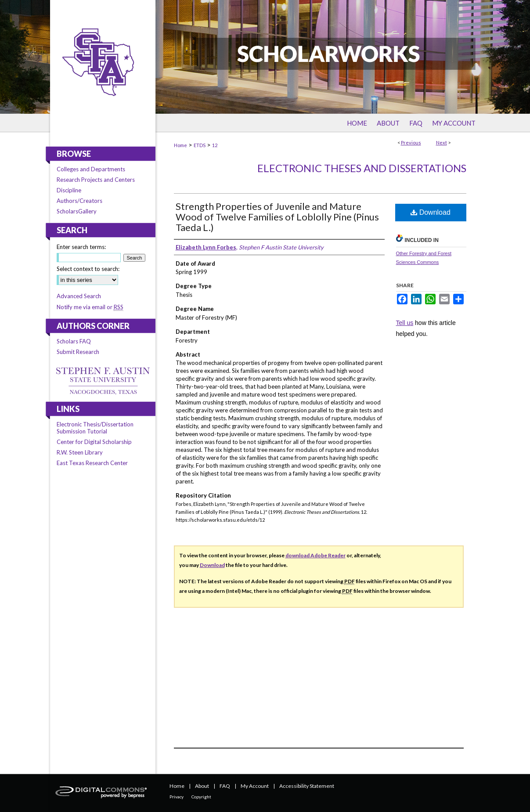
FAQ (225, 786)
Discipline (69, 190)
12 (215, 145)
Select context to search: (88, 269)
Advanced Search (79, 296)
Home (180, 145)
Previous (411, 143)
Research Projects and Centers (96, 180)
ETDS (200, 145)
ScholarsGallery (77, 211)
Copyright (201, 797)
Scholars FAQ (74, 341)
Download (431, 212)
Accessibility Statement (307, 786)
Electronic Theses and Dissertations (362, 168)
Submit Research (78, 352)
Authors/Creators (79, 201)
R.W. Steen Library (80, 452)
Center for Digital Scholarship (94, 442)
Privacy (177, 797)
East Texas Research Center (92, 463)
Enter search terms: (81, 247)
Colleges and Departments (91, 169)
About (202, 786)
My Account (255, 786)
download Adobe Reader (315, 555)
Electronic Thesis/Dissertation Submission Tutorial (95, 428)
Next (442, 143)
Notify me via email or (90, 307)
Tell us (405, 323)
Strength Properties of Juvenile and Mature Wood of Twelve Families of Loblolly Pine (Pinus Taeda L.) (277, 217)
